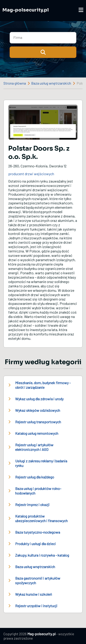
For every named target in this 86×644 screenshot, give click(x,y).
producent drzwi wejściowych (31, 174)
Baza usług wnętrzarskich (51, 83)
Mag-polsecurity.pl (26, 10)
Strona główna (15, 83)
